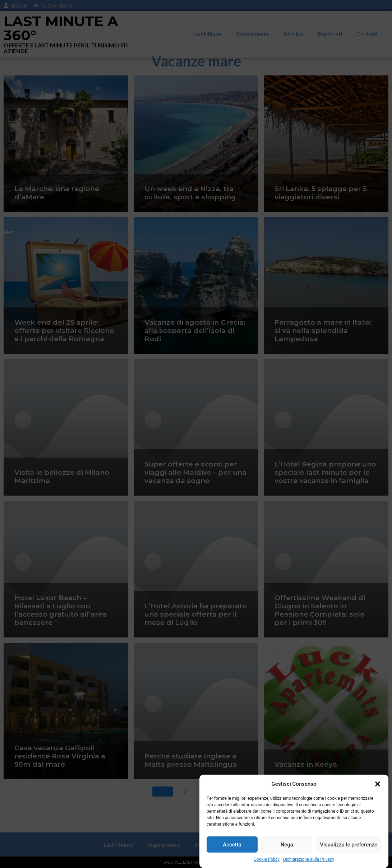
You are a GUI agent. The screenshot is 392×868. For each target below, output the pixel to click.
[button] (378, 785)
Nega (287, 846)
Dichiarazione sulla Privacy (309, 861)
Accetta (232, 846)
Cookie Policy (267, 861)
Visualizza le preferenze (349, 846)
